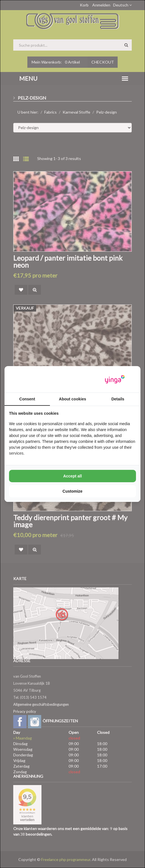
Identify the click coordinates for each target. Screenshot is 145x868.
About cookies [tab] (72, 399)
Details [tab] (118, 399)
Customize (73, 491)
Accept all (72, 476)
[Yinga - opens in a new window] (115, 379)
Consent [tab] (27, 399)
